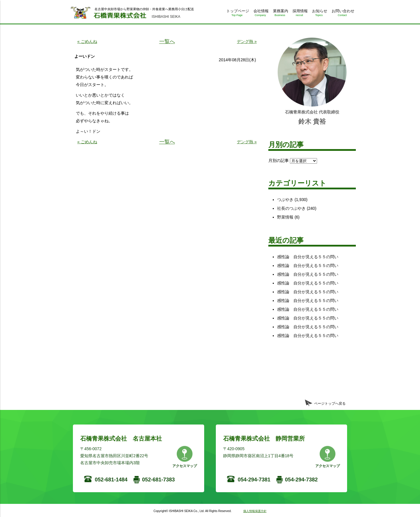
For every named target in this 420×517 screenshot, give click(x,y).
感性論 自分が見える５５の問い (308, 257)
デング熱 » (247, 41)
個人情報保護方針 (255, 511)
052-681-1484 (111, 480)
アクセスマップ (185, 466)
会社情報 (260, 14)
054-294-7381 (254, 480)
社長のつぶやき (291, 208)
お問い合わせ (342, 14)
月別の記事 (279, 160)
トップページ (237, 14)
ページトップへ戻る (330, 404)
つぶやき (285, 200)
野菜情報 (285, 217)
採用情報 (299, 14)
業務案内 (280, 14)
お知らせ (319, 14)
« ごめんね (87, 41)
